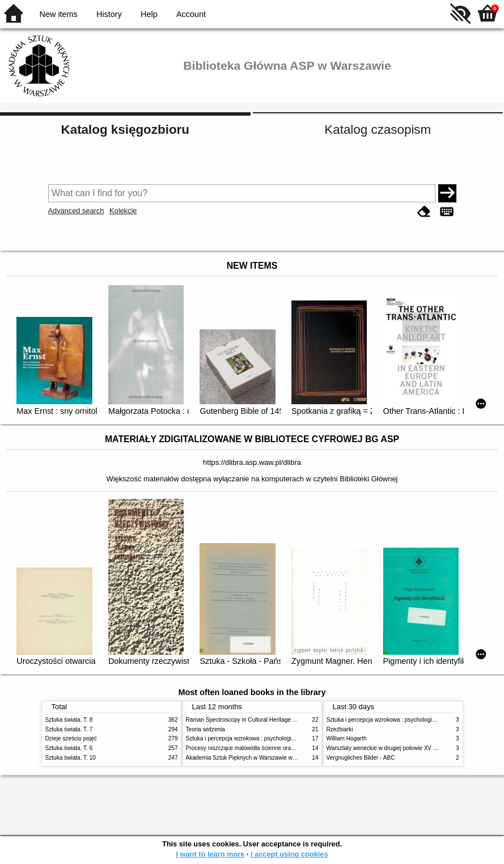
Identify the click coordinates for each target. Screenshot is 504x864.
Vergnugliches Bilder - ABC (361, 758)
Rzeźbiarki (340, 729)
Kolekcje (123, 211)
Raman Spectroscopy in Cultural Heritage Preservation (255, 720)
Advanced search (76, 211)
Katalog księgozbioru (125, 130)
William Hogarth (347, 738)
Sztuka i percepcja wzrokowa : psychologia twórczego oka (259, 738)
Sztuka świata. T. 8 (69, 720)
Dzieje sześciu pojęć (71, 738)
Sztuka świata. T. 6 (69, 748)
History (109, 14)
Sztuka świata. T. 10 (71, 758)
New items (59, 14)
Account (191, 14)
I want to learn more (210, 854)
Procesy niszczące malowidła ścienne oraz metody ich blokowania (270, 748)
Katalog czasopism (378, 130)
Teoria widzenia (206, 729)
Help (149, 14)
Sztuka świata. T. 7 (69, 729)
